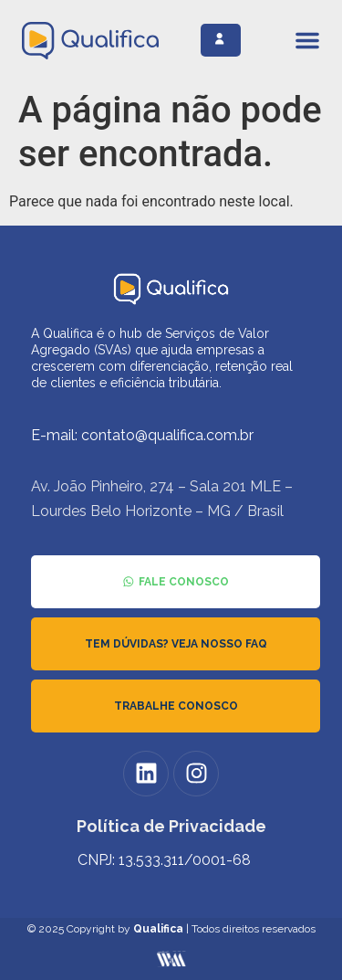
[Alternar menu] (307, 40)
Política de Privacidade (171, 826)
